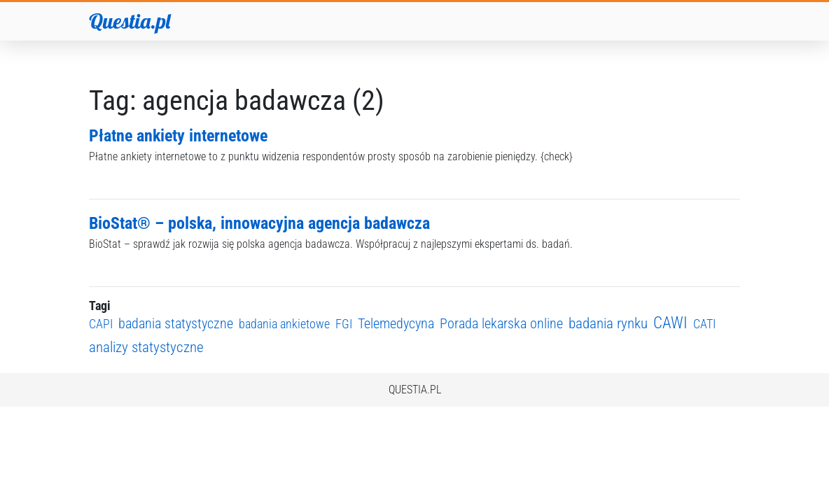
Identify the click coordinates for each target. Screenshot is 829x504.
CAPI (101, 324)
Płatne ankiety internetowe (178, 136)
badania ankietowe (284, 324)
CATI (704, 324)
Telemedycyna (396, 324)
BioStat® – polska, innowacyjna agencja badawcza (259, 223)
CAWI (670, 323)
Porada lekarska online (501, 324)
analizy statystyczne (146, 347)
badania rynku (608, 323)
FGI (344, 324)
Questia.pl (130, 21)
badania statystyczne (176, 324)
